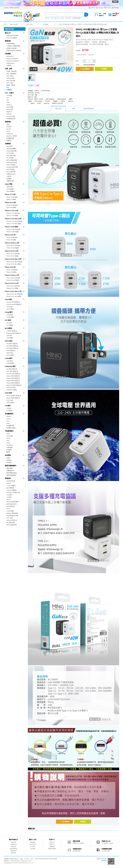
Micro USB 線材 (11, 81)
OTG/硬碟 (9, 96)
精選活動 (8, 41)
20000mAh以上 (11, 63)
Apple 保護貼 (10, 189)
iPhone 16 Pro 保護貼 (12, 256)
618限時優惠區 (11, 44)
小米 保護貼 (10, 338)
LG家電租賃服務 (76, 18)
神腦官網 (13, 843)
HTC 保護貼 (10, 325)
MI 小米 (9, 129)
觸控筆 (8, 452)
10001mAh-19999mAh (13, 61)
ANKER (9, 483)
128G (8, 102)
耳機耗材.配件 (10, 181)
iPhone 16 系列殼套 (12, 237)
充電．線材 (30, 24)
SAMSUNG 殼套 (11, 388)
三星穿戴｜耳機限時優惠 (13, 46)
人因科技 (9, 176)
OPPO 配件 (9, 341)
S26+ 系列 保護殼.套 (12, 371)
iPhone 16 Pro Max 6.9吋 (13, 259)
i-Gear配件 (9, 495)
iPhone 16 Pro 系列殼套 (13, 254)
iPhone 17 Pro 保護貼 (12, 216)
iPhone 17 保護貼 (11, 199)
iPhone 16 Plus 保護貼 (13, 248)
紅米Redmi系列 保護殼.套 (14, 333)
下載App (6, 8)
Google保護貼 (10, 317)
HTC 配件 (8, 320)
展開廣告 (115, 2)
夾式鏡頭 (9, 460)
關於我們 (13, 847)
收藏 (37, 86)
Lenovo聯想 (10, 436)
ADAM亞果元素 (11, 481)
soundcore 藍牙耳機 (12, 167)
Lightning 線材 (10, 78)
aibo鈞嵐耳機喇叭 (11, 149)
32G (8, 98)
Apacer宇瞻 (10, 109)
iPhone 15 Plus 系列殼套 (13, 278)
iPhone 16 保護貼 (11, 240)
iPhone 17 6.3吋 (10, 194)
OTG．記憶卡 (9, 93)
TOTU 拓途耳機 (11, 172)
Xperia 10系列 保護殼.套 (13, 398)
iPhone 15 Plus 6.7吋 (12, 275)
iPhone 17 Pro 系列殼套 (13, 213)
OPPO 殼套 (10, 353)
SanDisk (9, 114)
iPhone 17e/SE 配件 (12, 227)
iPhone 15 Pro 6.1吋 (12, 283)
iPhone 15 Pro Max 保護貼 (14, 296)
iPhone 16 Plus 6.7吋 (12, 243)
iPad (52, 18)
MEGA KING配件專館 (12, 502)
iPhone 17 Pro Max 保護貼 (14, 224)
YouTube (107, 8)
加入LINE (100, 8)
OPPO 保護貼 (10, 355)
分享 (31, 86)
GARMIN (9, 127)
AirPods (62, 18)
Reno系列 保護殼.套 (12, 344)
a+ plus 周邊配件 (11, 486)
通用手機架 (10, 468)
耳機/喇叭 (8, 144)
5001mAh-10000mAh (12, 59)
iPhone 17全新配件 (12, 38)
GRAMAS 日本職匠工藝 (13, 493)
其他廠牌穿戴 (10, 138)
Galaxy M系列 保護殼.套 (13, 383)
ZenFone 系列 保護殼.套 (13, 302)
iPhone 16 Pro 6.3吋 (12, 251)
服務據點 (12, 8)
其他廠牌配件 (9, 414)
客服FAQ (52, 845)
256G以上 (9, 105)
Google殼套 (10, 315)
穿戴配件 (9, 141)
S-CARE (92, 8)
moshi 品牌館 (10, 511)
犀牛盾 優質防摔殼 (12, 525)
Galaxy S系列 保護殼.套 (13, 378)
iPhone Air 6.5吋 (10, 202)
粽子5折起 (68, 18)
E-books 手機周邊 (11, 490)
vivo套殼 (9, 408)
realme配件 (9, 358)
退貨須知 (52, 843)
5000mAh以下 (10, 56)
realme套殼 (10, 361)
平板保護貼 (10, 448)
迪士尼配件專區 (11, 523)
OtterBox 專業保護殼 (12, 513)
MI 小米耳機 (10, 158)
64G (8, 100)
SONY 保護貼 (10, 403)
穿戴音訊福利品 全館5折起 (14, 51)
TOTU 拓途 (10, 518)
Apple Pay (91, 55)
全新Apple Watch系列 (12, 36)
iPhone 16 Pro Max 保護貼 (14, 264)
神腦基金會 (14, 845)
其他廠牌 (9, 179)
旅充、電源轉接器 (11, 74)
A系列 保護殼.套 (11, 351)
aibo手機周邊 (10, 488)
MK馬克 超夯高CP (12, 504)
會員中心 (102, 16)
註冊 (105, 14)
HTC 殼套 (9, 323)
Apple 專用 (9, 146)
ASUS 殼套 (10, 307)
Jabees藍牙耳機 (11, 156)
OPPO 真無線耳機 (12, 160)
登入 (100, 14)
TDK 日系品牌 (10, 169)
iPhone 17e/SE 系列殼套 (13, 229)
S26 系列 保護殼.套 (12, 369)
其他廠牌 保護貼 (11, 428)
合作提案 (33, 849)
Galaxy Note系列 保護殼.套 (14, 385)
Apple (8, 124)
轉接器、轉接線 (11, 85)
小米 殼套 (9, 336)
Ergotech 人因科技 (12, 136)
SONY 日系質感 (11, 165)
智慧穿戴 (8, 122)
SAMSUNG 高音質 (12, 162)
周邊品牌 (8, 478)
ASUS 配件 (9, 299)
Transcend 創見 (11, 116)
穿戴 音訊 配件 (14, 24)
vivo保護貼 (9, 411)
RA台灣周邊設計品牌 (12, 516)
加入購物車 (85, 69)
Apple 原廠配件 (11, 191)
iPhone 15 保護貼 (11, 272)
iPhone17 (48, 18)
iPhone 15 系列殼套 (12, 270)
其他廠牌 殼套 (10, 426)
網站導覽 (13, 853)
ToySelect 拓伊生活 (12, 520)
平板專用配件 (9, 431)
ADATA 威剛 (10, 107)
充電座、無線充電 (11, 71)
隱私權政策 (14, 851)
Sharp (8, 423)
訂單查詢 (33, 847)
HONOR (9, 416)
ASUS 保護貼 (10, 309)
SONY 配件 (9, 393)
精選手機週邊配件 (11, 466)
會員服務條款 (13, 849)
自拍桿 (8, 458)
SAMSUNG (10, 134)
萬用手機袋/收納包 (12, 473)
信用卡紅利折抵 (81, 55)
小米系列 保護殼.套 (12, 331)
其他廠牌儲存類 (11, 119)
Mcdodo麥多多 (11, 506)
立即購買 (106, 69)
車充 (8, 87)
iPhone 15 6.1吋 (10, 267)
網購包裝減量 (52, 849)
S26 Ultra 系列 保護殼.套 (13, 374)
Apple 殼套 (9, 187)
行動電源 (8, 54)
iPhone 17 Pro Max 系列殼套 (14, 221)
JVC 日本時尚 (10, 153)
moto (8, 421)
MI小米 (8, 438)
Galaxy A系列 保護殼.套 (13, 381)
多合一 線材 (10, 83)
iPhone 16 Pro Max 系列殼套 (14, 262)
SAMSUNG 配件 (10, 366)
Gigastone (9, 112)
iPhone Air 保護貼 (11, 207)
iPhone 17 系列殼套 (12, 197)
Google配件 (9, 312)
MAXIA (8, 509)
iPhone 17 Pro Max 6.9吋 (13, 219)
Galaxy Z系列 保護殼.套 (13, 376)
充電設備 (46, 24)
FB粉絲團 (115, 8)
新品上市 (8, 33)
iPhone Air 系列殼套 (12, 205)
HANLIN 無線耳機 (11, 151)
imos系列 (9, 497)
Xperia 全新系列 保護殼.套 (14, 396)
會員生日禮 (33, 845)
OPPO (8, 131)
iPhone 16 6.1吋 (10, 235)
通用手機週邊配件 (11, 475)
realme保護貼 (10, 363)
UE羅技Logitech (11, 174)
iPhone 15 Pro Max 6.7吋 (13, 291)
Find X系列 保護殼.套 (12, 346)
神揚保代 (17, 8)
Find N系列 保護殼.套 (12, 348)
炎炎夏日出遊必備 (11, 48)
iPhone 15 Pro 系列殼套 (13, 286)
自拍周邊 (8, 455)
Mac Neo (57, 18)
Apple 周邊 (9, 184)
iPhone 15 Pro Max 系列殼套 (14, 294)
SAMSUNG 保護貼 (12, 390)
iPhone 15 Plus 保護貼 (13, 280)
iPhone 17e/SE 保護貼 (13, 232)
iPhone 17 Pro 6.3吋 (12, 211)
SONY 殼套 (10, 400)
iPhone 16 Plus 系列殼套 (13, 246)
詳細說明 (104, 861)
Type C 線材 (10, 76)
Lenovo (9, 419)
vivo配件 (8, 406)
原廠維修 (52, 847)
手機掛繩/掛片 (10, 471)
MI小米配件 (9, 328)
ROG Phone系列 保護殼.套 (14, 304)
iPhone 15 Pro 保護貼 (12, 288)
